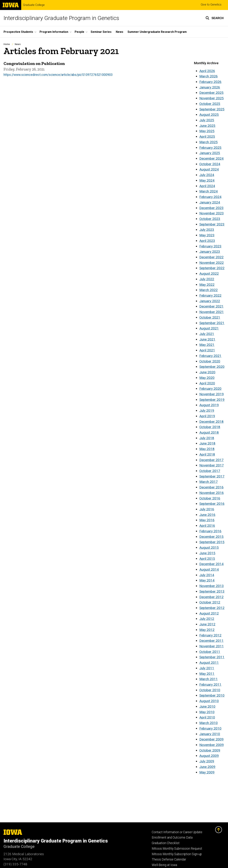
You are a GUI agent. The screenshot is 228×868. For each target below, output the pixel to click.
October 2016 (210, 498)
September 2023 (212, 224)
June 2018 (207, 443)
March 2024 (208, 191)
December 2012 (211, 597)
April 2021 (207, 350)
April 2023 (207, 241)
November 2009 (212, 745)
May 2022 (207, 285)
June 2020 (207, 372)
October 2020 (210, 361)
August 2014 (209, 569)
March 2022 (208, 290)
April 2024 (207, 186)
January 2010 (210, 734)
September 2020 (212, 367)
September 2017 (212, 476)
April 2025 (207, 137)
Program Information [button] (54, 32)
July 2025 (207, 120)
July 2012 (207, 619)
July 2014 (207, 575)
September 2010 (212, 695)
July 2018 (207, 438)
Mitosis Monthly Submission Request (177, 849)
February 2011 (210, 685)
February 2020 (210, 389)
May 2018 (207, 449)
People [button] (79, 32)
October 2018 (210, 427)
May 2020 (207, 378)
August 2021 (209, 328)
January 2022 (210, 301)
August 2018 (209, 432)
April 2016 (207, 526)
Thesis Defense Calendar (169, 859)
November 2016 (212, 493)
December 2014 (211, 564)
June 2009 (207, 767)
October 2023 (210, 219)
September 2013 (212, 591)
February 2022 (210, 295)
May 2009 (207, 772)
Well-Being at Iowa (164, 865)
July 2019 (207, 411)
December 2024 (211, 158)
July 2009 (207, 761)
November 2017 (212, 465)
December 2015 (211, 537)
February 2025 (210, 148)
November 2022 (212, 263)
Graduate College (34, 5)
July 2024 (207, 175)
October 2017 (210, 471)
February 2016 (210, 531)
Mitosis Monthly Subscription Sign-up (177, 854)
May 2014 (207, 580)
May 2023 (207, 235)
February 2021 (210, 356)
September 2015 (212, 542)
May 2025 (207, 131)
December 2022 (211, 257)
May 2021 (207, 345)
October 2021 (210, 317)
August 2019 (209, 405)
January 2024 (210, 202)
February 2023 (210, 246)
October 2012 (210, 602)
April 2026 (207, 71)
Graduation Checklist (166, 843)
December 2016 (211, 487)
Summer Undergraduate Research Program (157, 32)
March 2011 (208, 679)
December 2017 (211, 460)
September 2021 (212, 323)
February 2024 (210, 197)
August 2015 (209, 548)
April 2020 (207, 383)
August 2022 (209, 274)
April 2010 (207, 717)
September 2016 (212, 504)
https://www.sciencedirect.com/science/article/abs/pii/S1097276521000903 (58, 75)
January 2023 (210, 252)
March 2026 (208, 76)
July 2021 (207, 334)
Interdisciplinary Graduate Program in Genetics (61, 18)
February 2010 (210, 728)
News (120, 32)
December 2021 (211, 306)
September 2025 (212, 109)
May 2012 (207, 630)
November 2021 (212, 312)
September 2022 (212, 268)
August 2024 (209, 169)
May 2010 (207, 712)
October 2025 (210, 104)
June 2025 (207, 126)
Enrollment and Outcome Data (172, 837)
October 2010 (210, 690)
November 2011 (212, 646)
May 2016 (207, 520)
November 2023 (212, 213)
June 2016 (207, 515)
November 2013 (212, 586)
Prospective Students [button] (18, 32)
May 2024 (207, 180)
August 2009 (209, 756)
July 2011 (207, 668)
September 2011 (212, 657)
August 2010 (209, 701)
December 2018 (211, 422)
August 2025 (209, 115)
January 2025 (210, 153)
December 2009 (211, 739)
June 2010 (207, 706)
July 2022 (207, 279)
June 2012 (207, 624)
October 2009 (210, 750)
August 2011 (209, 663)
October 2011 (210, 652)
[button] (215, 18)
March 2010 (208, 723)
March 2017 (208, 482)
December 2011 (211, 641)
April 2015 (207, 559)
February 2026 (210, 82)
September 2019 (212, 400)
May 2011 (207, 674)
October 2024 (210, 164)
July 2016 (207, 509)
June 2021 (207, 339)
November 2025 (212, 98)
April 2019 (207, 416)
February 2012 (210, 635)
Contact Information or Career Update (177, 832)
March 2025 (208, 142)
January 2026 (210, 87)
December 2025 (211, 93)
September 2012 (212, 608)
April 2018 (207, 454)
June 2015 (207, 553)
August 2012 (209, 613)
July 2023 (207, 230)
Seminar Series (101, 32)
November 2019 (212, 394)
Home (7, 44)
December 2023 (211, 208)
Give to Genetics (211, 5)
